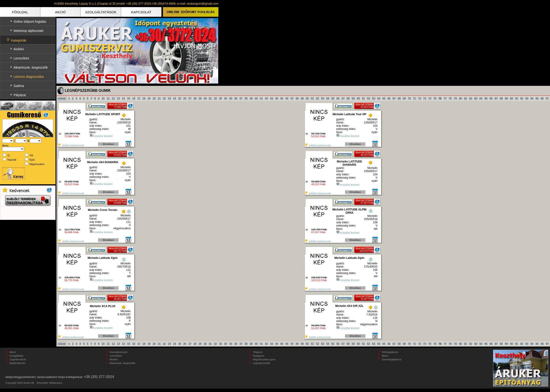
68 (399, 98)
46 (287, 98)
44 (277, 98)
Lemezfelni (21, 58)
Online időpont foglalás (30, 22)
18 (144, 98)
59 (353, 98)
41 (261, 98)
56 (338, 98)
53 (323, 98)
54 (328, 98)
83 (476, 98)
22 (164, 98)
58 (348, 98)
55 (333, 98)
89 (506, 98)
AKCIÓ (60, 12)
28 (195, 98)
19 (149, 98)
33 (221, 98)
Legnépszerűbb (262, 363)
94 (532, 98)
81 (466, 98)
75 (435, 98)
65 (384, 98)
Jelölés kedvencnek (71, 145)
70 (409, 98)
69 (404, 98)
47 (292, 98)
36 (236, 98)
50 (307, 98)
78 (450, 98)
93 (527, 98)
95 (537, 98)
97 (547, 98)
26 (185, 98)
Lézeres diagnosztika (29, 77)
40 (256, 98)
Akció (13, 352)
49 (302, 98)
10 (103, 98)
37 (241, 98)
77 (445, 98)
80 (461, 98)
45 (282, 98)
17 (139, 98)
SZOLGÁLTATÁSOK (101, 12)
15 (128, 98)
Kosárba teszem (103, 136)
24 (175, 98)
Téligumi (258, 352)
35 (231, 98)
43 (271, 98)
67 (394, 98)
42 (266, 98)
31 (210, 98)
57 (343, 98)
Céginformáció (18, 359)
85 (486, 98)
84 (481, 98)
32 (215, 98)
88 (501, 98)
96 (542, 98)
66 (389, 98)
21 (159, 98)
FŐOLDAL (20, 12)
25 (180, 98)
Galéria (19, 86)
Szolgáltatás (17, 356)
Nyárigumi (259, 356)
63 (374, 98)
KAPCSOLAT (141, 12)
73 (425, 98)
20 (154, 98)
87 (496, 98)
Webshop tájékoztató (29, 31)
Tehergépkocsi (390, 352)
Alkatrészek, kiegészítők (31, 67)
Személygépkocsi (392, 359)
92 (522, 98)
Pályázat (20, 95)
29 (200, 98)
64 (379, 98)
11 (108, 98)
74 (430, 98)
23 (169, 98)
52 (318, 98)
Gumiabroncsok (119, 352)
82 (471, 98)
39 (251, 98)
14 (123, 98)
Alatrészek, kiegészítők (122, 363)
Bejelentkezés (18, 363)
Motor (385, 356)
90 (511, 98)
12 (113, 98)
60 (358, 98)
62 (369, 98)
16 (134, 98)
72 (420, 98)
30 (205, 98)
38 (246, 98)
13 (118, 98)
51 (312, 98)
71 (414, 98)
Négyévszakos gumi (264, 359)
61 (363, 98)
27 (190, 98)
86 (491, 98)
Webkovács (56, 383)
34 (226, 98)
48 (297, 98)
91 (516, 98)
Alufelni (19, 49)
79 (455, 98)
